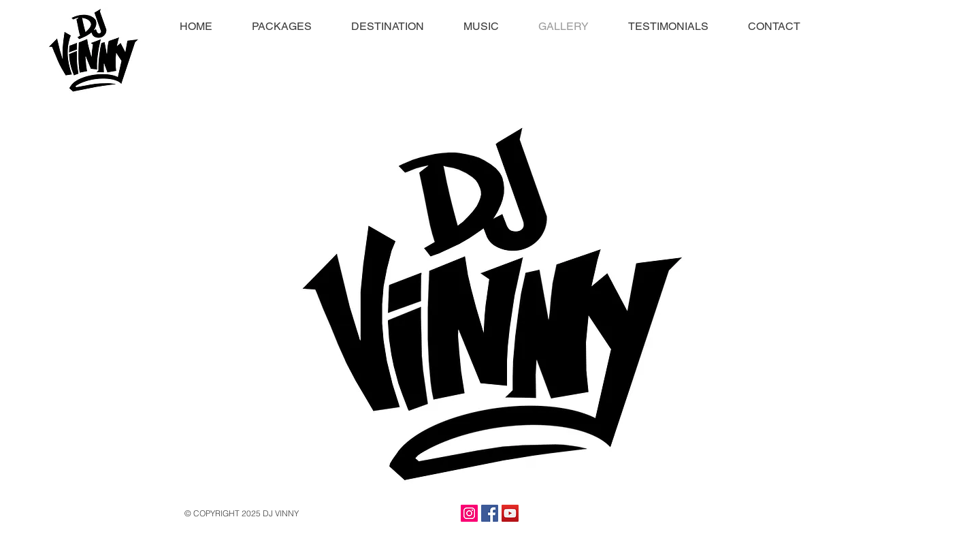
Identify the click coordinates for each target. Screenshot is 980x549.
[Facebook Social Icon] (490, 513)
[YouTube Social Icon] (510, 513)
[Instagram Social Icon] (469, 513)
